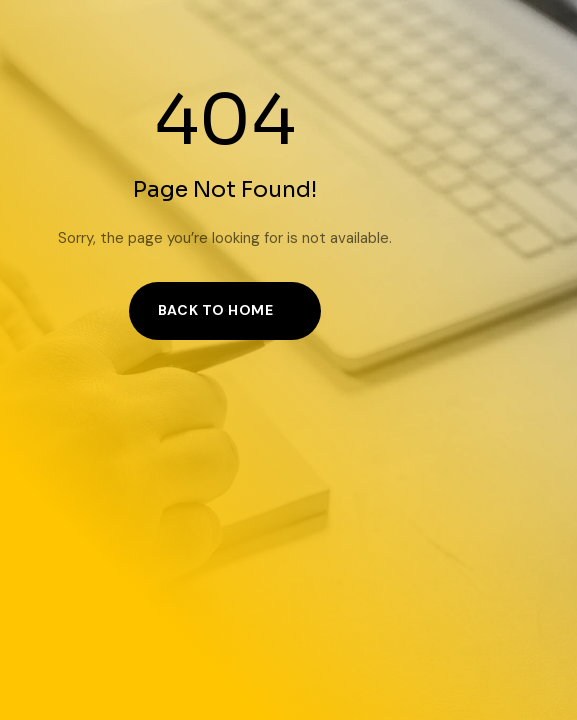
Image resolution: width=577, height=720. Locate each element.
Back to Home (216, 310)
